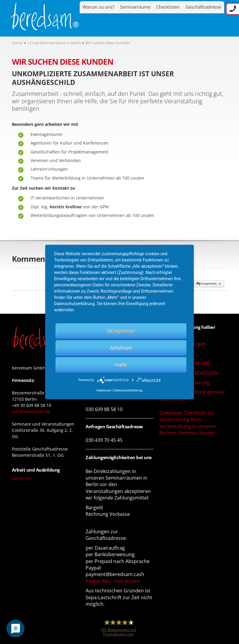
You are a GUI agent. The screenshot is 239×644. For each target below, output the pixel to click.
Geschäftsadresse (203, 7)
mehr (121, 365)
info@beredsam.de (31, 411)
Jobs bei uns (22, 478)
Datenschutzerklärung (128, 390)
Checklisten (168, 7)
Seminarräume (135, 7)
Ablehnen (121, 348)
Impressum (104, 390)
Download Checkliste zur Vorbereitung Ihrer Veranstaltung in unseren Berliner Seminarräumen (188, 423)
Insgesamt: (208, 283)
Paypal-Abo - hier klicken (113, 581)
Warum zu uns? (98, 7)
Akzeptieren (121, 331)
